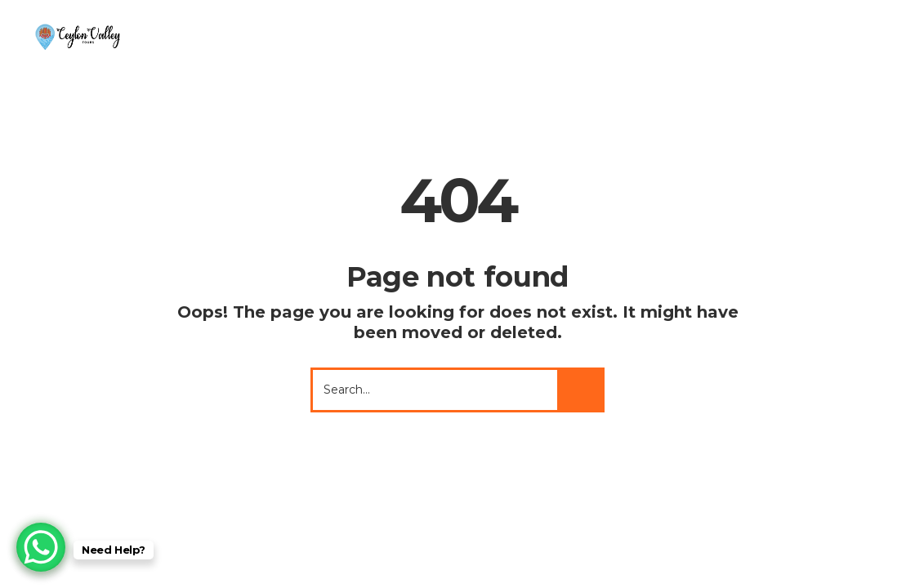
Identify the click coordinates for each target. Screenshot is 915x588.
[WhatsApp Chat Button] (41, 547)
